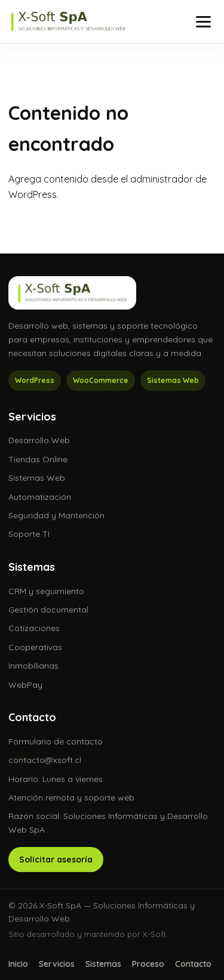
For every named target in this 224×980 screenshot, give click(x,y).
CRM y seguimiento (46, 591)
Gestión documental (48, 610)
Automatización (40, 497)
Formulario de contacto (56, 741)
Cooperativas (35, 647)
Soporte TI (29, 534)
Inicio (18, 964)
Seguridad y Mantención (56, 515)
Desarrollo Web (39, 440)
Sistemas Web (37, 478)
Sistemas (103, 964)
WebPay (25, 685)
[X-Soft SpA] (68, 21)
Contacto (193, 964)
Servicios (57, 964)
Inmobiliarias (33, 666)
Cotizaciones (34, 628)
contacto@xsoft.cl (45, 760)
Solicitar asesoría (56, 860)
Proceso (148, 964)
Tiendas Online (38, 459)
